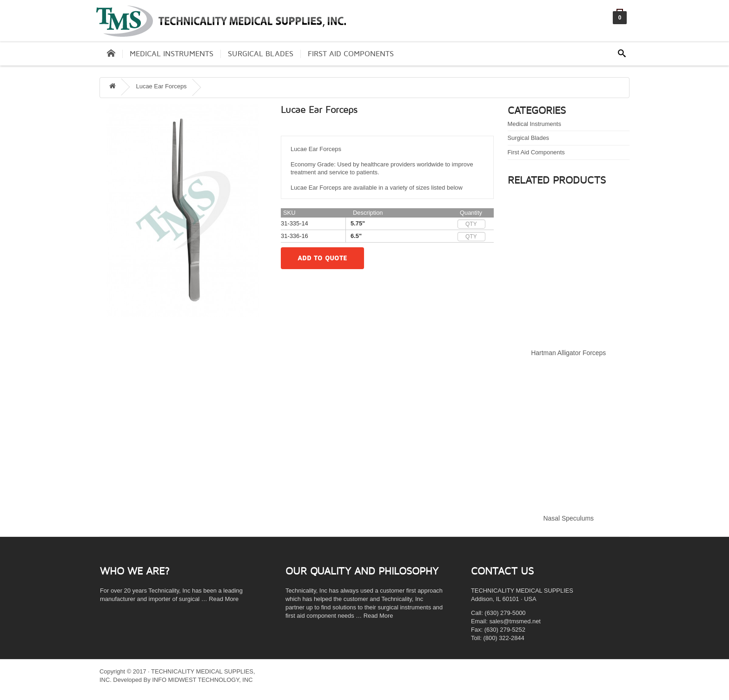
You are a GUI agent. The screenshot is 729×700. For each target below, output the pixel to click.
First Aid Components (351, 54)
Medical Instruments (172, 54)
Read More (224, 599)
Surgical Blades (261, 54)
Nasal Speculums (569, 518)
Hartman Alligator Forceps (568, 353)
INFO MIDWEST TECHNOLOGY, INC (202, 680)
